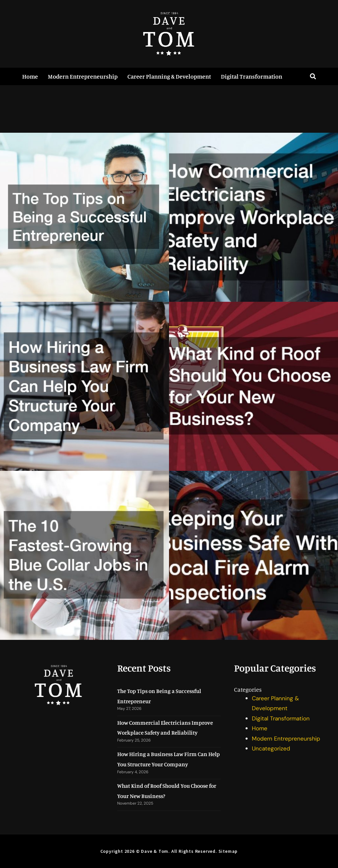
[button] (313, 76)
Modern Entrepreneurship (83, 76)
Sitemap (228, 851)
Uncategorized (272, 748)
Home (30, 76)
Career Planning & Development (169, 76)
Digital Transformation (252, 76)
